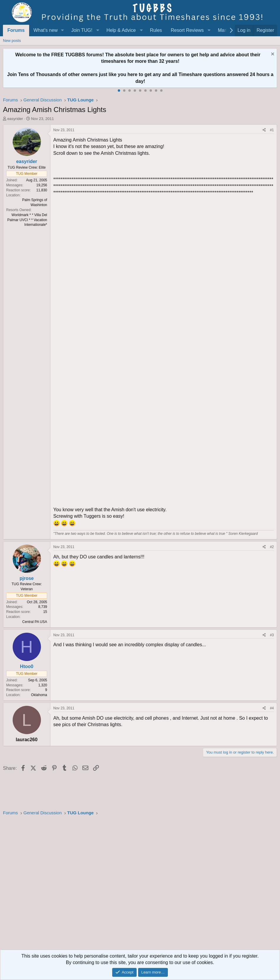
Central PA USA (35, 622)
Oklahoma (39, 695)
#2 (272, 547)
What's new (46, 30)
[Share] (264, 130)
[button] (63, 30)
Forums (16, 30)
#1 (272, 130)
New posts (12, 41)
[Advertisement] (140, 885)
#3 (272, 635)
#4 (272, 708)
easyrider (15, 119)
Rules (156, 30)
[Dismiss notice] (272, 55)
